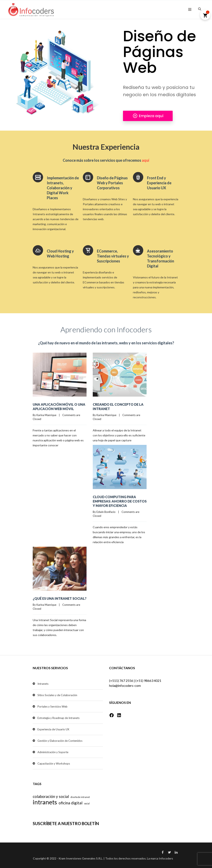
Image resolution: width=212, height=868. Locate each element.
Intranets (43, 684)
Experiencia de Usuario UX (53, 729)
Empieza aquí (148, 116)
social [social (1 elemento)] (87, 803)
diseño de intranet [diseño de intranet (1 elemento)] (80, 797)
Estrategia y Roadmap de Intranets (58, 718)
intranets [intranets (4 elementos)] (45, 802)
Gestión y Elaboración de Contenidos (60, 741)
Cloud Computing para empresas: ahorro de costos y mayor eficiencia (120, 501)
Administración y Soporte (53, 752)
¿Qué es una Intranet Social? (60, 598)
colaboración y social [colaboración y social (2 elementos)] (51, 796)
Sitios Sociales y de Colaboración (57, 695)
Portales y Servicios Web (52, 707)
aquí (146, 160)
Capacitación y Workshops (54, 764)
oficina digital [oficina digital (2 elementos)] (70, 803)
